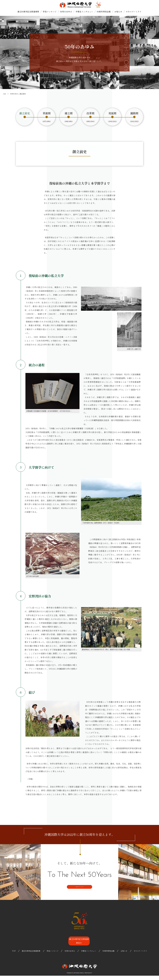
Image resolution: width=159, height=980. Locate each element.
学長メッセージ (50, 12)
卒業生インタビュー (84, 12)
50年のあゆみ (66, 12)
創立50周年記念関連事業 (28, 12)
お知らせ (118, 12)
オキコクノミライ (134, 12)
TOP (5, 94)
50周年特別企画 (104, 12)
